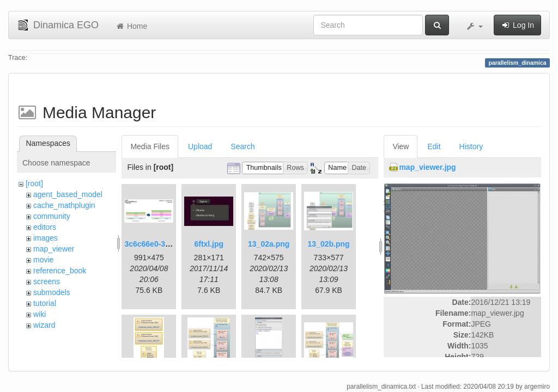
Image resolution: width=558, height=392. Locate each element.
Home (131, 26)
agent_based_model (68, 194)
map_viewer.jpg (427, 167)
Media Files (150, 146)
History (471, 146)
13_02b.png (329, 244)
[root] (34, 183)
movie (43, 260)
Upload (200, 146)
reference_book (60, 271)
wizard (44, 325)
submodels (52, 292)
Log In (517, 25)
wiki (40, 314)
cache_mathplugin (64, 205)
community (52, 216)
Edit (434, 146)
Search (242, 146)
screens (47, 281)
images (46, 238)
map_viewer (54, 249)
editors (45, 227)
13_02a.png (269, 244)
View (401, 146)
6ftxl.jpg (209, 244)
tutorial (45, 303)
